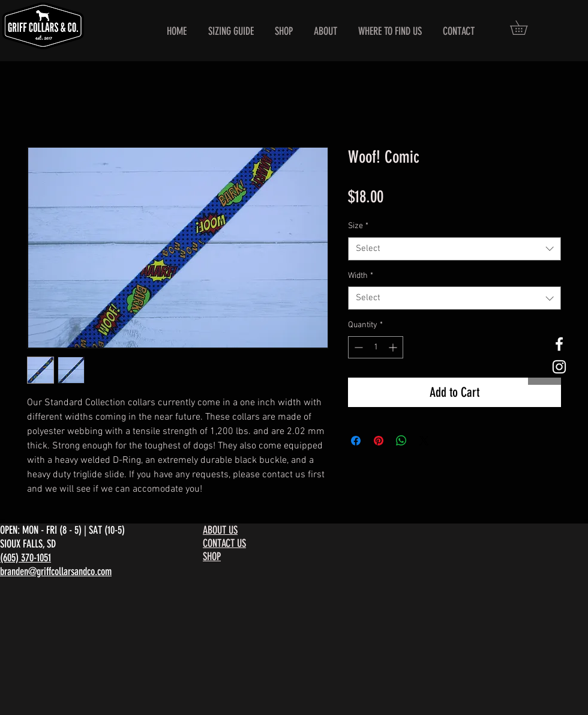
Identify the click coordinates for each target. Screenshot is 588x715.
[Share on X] (424, 441)
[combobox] (454, 249)
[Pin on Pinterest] (379, 441)
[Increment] (394, 347)
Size (358, 226)
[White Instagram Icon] (559, 367)
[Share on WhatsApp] (401, 441)
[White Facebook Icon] (559, 344)
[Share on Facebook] (356, 441)
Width (361, 276)
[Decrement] (357, 347)
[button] (526, 28)
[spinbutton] (376, 347)
